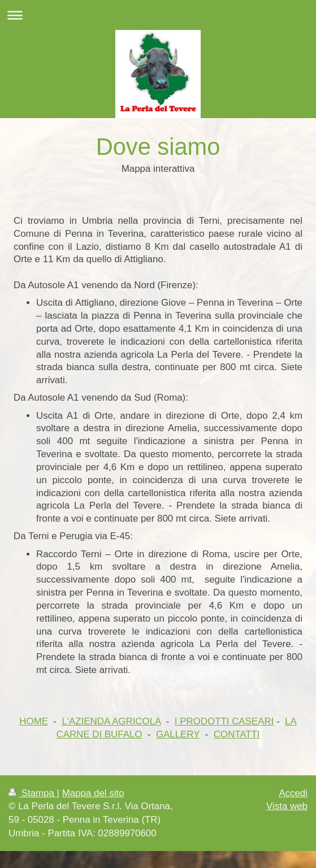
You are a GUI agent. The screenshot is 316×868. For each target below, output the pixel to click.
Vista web (287, 806)
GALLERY (178, 734)
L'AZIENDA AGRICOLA (111, 721)
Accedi (293, 793)
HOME (34, 721)
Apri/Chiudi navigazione (158, 15)
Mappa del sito (93, 793)
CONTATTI (237, 734)
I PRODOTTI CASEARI (224, 721)
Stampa (33, 793)
